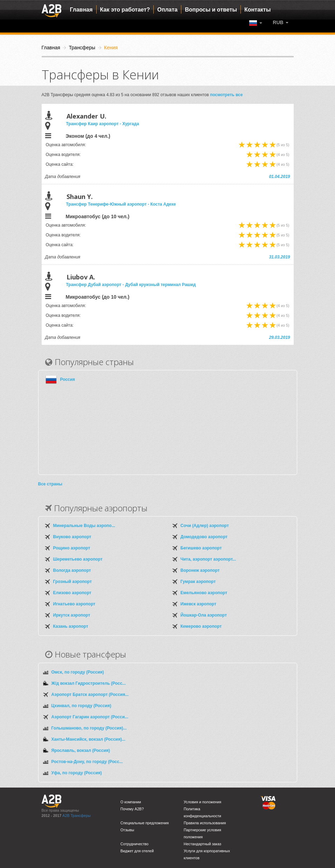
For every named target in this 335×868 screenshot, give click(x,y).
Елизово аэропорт (72, 593)
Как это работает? (125, 10)
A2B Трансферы (76, 816)
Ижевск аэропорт (198, 604)
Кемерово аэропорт (201, 626)
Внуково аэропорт (72, 537)
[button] (280, 22)
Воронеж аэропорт (200, 570)
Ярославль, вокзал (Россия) (81, 750)
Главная (81, 10)
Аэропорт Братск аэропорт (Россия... (90, 695)
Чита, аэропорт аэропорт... (208, 559)
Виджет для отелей (137, 851)
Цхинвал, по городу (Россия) (81, 706)
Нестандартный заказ (203, 844)
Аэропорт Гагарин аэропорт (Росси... (90, 717)
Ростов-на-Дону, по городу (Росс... (87, 762)
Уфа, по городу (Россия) (77, 773)
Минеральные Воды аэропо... (84, 526)
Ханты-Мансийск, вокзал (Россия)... (88, 739)
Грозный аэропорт (73, 582)
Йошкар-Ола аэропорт (204, 615)
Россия (68, 379)
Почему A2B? (132, 809)
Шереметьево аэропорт (78, 559)
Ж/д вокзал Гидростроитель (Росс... (89, 683)
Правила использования (205, 823)
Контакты (257, 10)
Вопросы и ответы (211, 10)
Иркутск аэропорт (72, 615)
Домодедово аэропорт (204, 537)
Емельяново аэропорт (204, 593)
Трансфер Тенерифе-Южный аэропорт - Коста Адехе (121, 204)
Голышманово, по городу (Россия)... (89, 728)
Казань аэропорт (71, 626)
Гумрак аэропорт (198, 582)
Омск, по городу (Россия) (78, 672)
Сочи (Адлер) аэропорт (205, 526)
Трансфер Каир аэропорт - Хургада (103, 124)
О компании (131, 802)
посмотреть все (226, 95)
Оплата (167, 10)
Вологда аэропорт (72, 570)
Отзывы (127, 830)
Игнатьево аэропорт (74, 604)
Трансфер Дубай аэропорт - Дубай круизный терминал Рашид (131, 285)
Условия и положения (203, 802)
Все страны (50, 484)
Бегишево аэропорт (201, 548)
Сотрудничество (134, 844)
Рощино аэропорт (72, 548)
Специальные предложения (145, 823)
